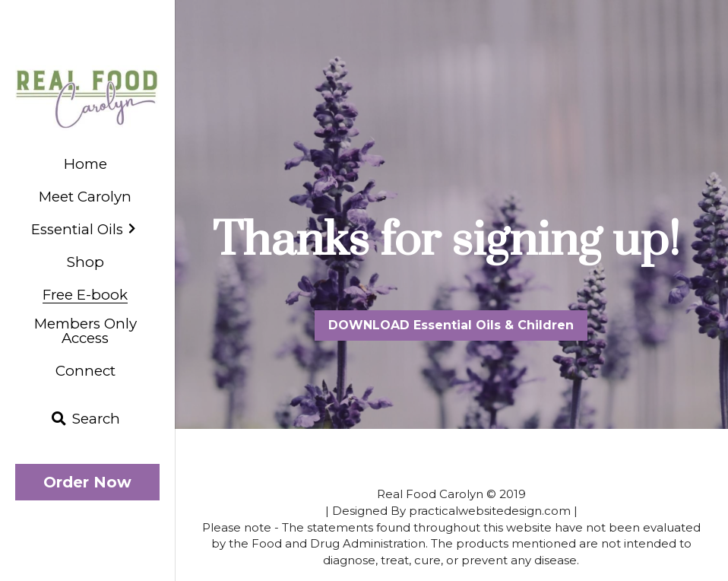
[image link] (87, 97)
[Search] (85, 419)
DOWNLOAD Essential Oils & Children (451, 325)
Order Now (87, 482)
